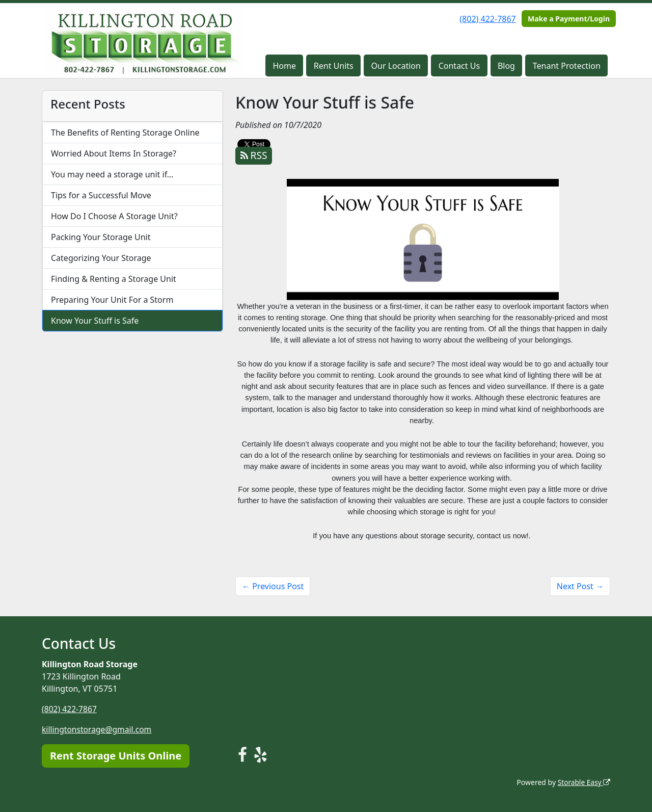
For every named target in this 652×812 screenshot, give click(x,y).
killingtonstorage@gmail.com (98, 729)
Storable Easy (583, 782)
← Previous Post (273, 586)
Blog (506, 66)
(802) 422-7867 (487, 19)
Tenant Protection (567, 66)
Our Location (396, 66)
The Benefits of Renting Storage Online (125, 133)
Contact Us (459, 66)
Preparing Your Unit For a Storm (112, 300)
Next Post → (580, 586)
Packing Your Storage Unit (101, 237)
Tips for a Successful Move (101, 195)
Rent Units (334, 66)
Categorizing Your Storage (101, 258)
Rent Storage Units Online (116, 755)
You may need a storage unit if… (112, 174)
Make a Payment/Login (569, 19)
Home (285, 66)
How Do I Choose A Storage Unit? (114, 216)
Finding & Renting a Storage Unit (114, 279)
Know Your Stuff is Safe (95, 321)
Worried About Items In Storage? (114, 153)
